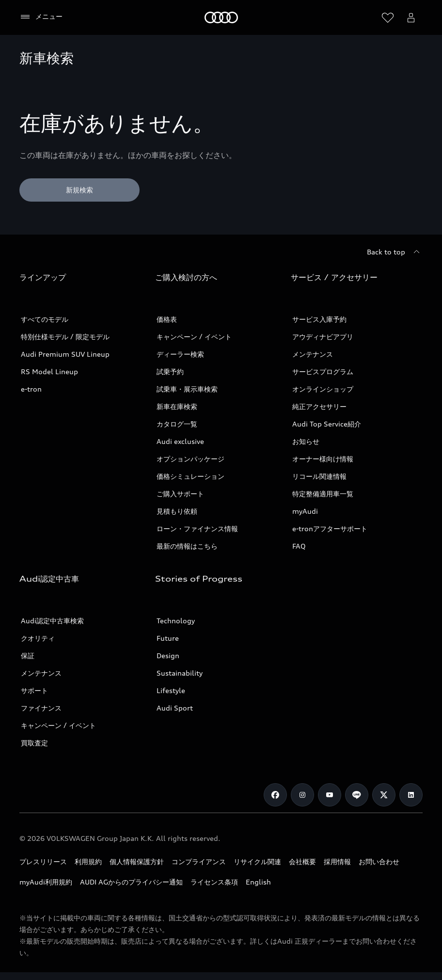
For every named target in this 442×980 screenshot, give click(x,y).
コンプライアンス (199, 861)
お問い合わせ (379, 861)
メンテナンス (313, 354)
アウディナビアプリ (323, 337)
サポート (34, 690)
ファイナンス (41, 708)
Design (168, 656)
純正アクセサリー (319, 406)
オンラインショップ (323, 389)
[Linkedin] (411, 795)
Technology (176, 621)
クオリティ (38, 638)
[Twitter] (384, 795)
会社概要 (302, 861)
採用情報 (337, 861)
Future (168, 638)
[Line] (357, 795)
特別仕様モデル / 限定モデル (65, 337)
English (258, 882)
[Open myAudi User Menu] (411, 17)
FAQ (299, 546)
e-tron (31, 389)
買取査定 (34, 743)
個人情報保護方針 (137, 861)
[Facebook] (275, 795)
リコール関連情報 (319, 476)
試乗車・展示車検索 (187, 389)
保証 (28, 656)
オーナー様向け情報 (323, 459)
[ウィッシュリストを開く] (388, 17)
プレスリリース (43, 861)
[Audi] (221, 17)
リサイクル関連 (257, 861)
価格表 (167, 319)
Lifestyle (171, 690)
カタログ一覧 (177, 424)
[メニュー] (41, 17)
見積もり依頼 (177, 511)
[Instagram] (302, 795)
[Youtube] (330, 795)
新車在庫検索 (177, 406)
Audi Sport (175, 708)
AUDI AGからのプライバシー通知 (131, 882)
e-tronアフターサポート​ (330, 529)
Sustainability (180, 673)
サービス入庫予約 (319, 319)
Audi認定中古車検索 (52, 621)
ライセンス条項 (214, 882)
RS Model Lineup (49, 371)
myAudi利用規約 (46, 882)
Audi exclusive (180, 441)
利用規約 (88, 861)
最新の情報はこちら (187, 546)
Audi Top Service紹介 (327, 424)
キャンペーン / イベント (194, 337)
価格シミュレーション (190, 476)
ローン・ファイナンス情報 (197, 529)
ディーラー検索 (180, 354)
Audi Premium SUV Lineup (65, 354)
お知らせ (306, 441)
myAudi (305, 511)
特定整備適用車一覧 (323, 494)
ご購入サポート (180, 494)
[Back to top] (395, 252)
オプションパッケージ (190, 459)
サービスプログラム (323, 371)
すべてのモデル (45, 319)
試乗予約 (170, 371)
